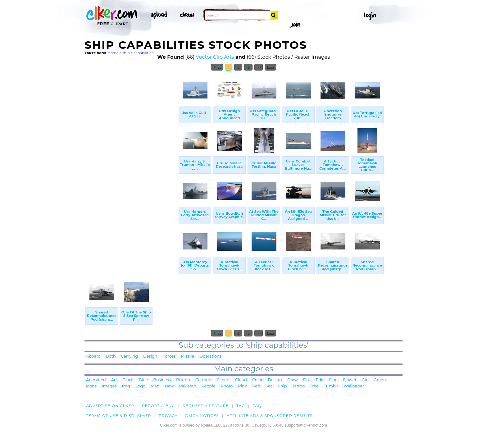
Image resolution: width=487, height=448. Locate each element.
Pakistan (188, 386)
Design (150, 357)
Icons (91, 386)
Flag (333, 380)
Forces (169, 357)
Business (162, 380)
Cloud (241, 380)
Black (128, 380)
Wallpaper (354, 386)
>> (259, 67)
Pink (242, 386)
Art (114, 380)
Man (155, 386)
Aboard (93, 357)
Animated (96, 380)
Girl (365, 380)
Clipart (223, 380)
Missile (187, 357)
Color (257, 380)
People (209, 386)
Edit (320, 380)
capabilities (143, 53)
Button (183, 380)
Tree (314, 386)
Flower (350, 380)
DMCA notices (202, 416)
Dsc (307, 380)
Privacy (168, 416)
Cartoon (203, 380)
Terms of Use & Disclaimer (119, 416)
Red (256, 386)
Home (113, 53)
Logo (140, 386)
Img (126, 386)
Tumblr (331, 386)
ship (126, 53)
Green (380, 380)
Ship (282, 386)
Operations (210, 357)
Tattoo (299, 386)
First (217, 67)
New (169, 386)
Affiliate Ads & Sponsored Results (269, 416)
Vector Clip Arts (215, 57)
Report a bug (159, 406)
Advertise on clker (110, 406)
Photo (227, 386)
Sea (269, 386)
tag (241, 406)
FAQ (257, 406)
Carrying (130, 357)
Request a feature (206, 406)
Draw (293, 380)
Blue (143, 380)
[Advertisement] (131, 167)
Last (270, 67)
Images (109, 386)
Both (111, 357)
